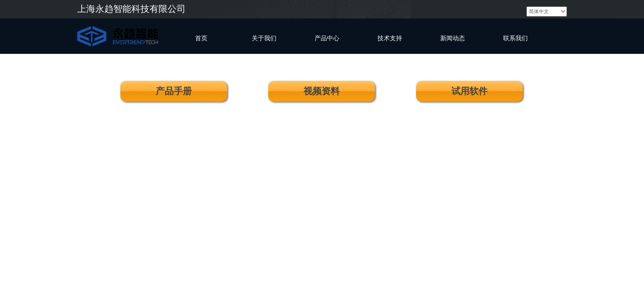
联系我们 (515, 38)
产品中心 (327, 38)
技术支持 (390, 38)
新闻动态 (453, 38)
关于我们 (264, 38)
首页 (201, 38)
